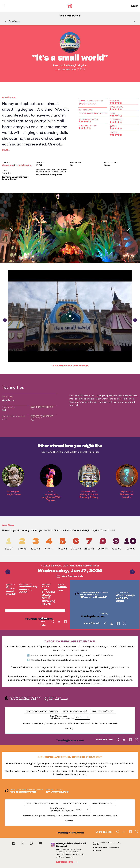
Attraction (62, 65)
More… (6, 150)
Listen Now (68, 862)
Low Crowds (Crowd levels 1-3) (42, 711)
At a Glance (14, 21)
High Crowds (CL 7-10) (103, 711)
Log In (135, 6)
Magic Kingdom (79, 65)
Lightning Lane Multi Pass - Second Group (15, 178)
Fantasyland (8, 165)
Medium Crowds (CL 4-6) (75, 711)
